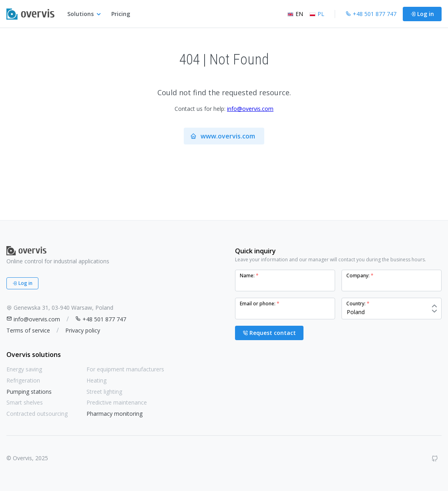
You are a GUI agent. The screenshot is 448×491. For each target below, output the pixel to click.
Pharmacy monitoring (115, 414)
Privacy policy (83, 330)
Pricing (121, 14)
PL (317, 14)
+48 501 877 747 (101, 319)
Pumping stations (29, 392)
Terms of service (28, 330)
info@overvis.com (250, 109)
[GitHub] (435, 459)
